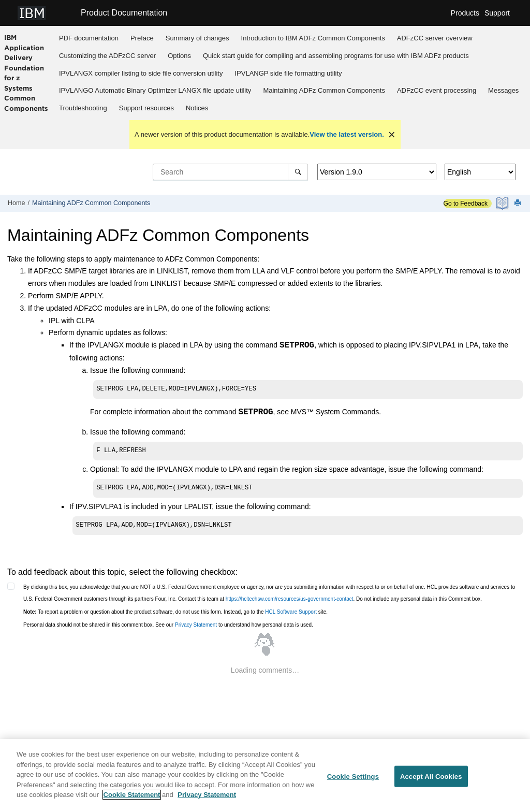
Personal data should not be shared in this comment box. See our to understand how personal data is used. (168, 625)
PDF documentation (89, 38)
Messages (503, 90)
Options (179, 56)
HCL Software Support (291, 612)
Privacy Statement (196, 625)
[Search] (298, 172)
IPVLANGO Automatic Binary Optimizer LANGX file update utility (155, 90)
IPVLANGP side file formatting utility (288, 73)
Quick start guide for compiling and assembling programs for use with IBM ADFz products (336, 56)
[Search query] (230, 172)
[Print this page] (519, 203)
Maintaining (324, 90)
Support (497, 13)
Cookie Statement (132, 799)
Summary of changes (197, 38)
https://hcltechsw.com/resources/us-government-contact (290, 599)
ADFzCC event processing (437, 90)
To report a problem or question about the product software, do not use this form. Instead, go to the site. (175, 612)
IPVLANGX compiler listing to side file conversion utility (141, 73)
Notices (197, 108)
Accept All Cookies (431, 780)
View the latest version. (347, 134)
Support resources (146, 108)
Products (465, 13)
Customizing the (107, 56)
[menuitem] (89, 38)
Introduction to (313, 38)
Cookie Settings (353, 780)
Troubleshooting (83, 108)
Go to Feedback (466, 204)
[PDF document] (503, 203)
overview (435, 38)
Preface (142, 38)
